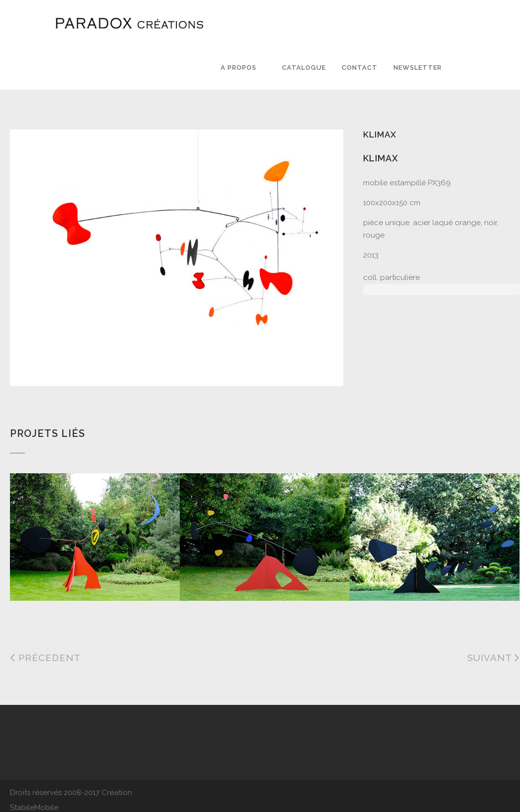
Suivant (494, 658)
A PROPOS (239, 68)
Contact (360, 68)
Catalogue (304, 68)
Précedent (45, 658)
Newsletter (418, 68)
